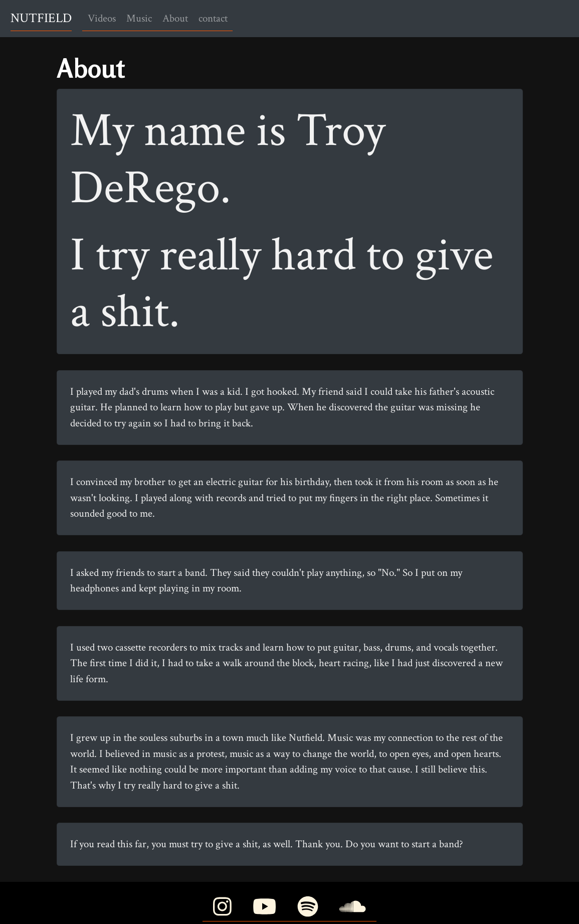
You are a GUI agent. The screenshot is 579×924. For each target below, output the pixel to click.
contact (213, 18)
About (175, 18)
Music (139, 18)
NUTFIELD (41, 18)
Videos (102, 18)
